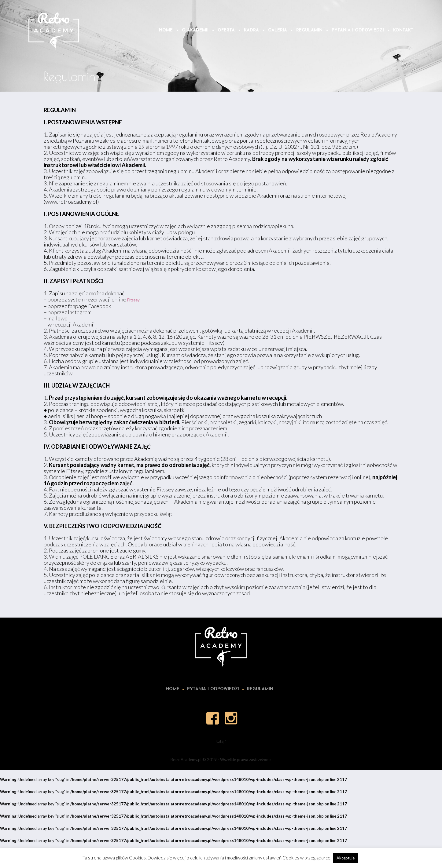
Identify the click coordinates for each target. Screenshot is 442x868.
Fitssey (133, 300)
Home (173, 689)
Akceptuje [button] (346, 858)
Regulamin (260, 689)
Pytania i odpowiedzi (213, 689)
